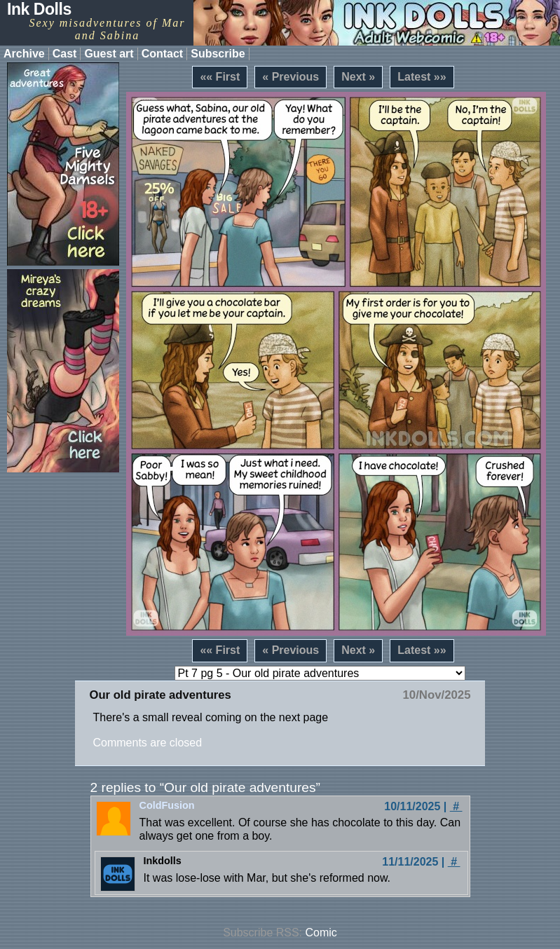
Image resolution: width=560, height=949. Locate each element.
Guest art (109, 54)
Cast (65, 54)
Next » (358, 77)
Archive (24, 54)
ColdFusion (167, 805)
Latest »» (422, 77)
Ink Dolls (39, 9)
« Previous (291, 77)
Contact (163, 54)
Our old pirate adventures (160, 695)
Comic (321, 933)
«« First (220, 77)
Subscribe (218, 54)
